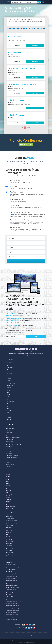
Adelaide (8, 485)
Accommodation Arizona (12, 575)
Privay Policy (10, 380)
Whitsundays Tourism (11, 589)
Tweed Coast (9, 463)
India (8, 405)
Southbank (9, 522)
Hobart (8, 505)
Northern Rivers (10, 441)
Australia (9, 387)
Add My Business (26, 144)
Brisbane (8, 483)
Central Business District (12, 524)
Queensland (9, 432)
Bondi (8, 534)
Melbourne (9, 478)
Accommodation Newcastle (13, 605)
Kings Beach (9, 540)
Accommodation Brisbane (12, 614)
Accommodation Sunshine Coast (14, 602)
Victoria (8, 430)
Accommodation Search (12, 619)
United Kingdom (11, 401)
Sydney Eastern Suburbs (12, 520)
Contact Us (10, 373)
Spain (8, 396)
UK (18, 635)
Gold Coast (9, 482)
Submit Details (26, 261)
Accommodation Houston (12, 578)
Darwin (8, 489)
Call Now (17, 45)
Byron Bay (9, 496)
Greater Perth (10, 452)
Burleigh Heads (10, 549)
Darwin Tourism (10, 600)
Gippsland (9, 461)
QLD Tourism (9, 594)
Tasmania (8, 448)
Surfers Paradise (10, 518)
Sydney (8, 476)
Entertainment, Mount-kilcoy (16, 14)
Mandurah (9, 501)
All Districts (9, 515)
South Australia (10, 443)
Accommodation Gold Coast (13, 612)
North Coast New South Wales (13, 438)
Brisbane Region (10, 450)
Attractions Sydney (11, 569)
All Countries (10, 385)
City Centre (9, 545)
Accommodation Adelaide (12, 616)
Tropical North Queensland (12, 455)
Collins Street (9, 538)
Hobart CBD (9, 533)
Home (7, 14)
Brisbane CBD (9, 531)
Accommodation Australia (12, 618)
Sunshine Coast (10, 446)
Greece (9, 407)
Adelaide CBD (9, 525)
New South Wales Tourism (12, 593)
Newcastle (9, 490)
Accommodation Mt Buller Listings (26, 643)
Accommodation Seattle (12, 577)
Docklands (9, 547)
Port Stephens (10, 454)
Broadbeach (9, 527)
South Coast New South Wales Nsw (14, 445)
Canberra (8, 487)
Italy (8, 393)
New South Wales (10, 429)
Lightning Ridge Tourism (12, 586)
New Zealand (10, 391)
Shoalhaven (9, 459)
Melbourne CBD (10, 517)
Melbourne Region (10, 434)
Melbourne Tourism (11, 584)
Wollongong (9, 494)
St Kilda (8, 536)
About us (9, 375)
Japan (8, 414)
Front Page (9, 377)
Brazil (8, 403)
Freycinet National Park (12, 556)
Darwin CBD (9, 529)
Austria (9, 412)
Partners (9, 366)
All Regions (9, 427)
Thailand (9, 418)
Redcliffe (8, 498)
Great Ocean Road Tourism (12, 587)
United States (10, 389)
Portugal (9, 410)
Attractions (9, 571)
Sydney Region (10, 436)
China (35, 635)
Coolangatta (9, 543)
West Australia (10, 439)
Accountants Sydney (11, 573)
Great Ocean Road (11, 468)
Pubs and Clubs (10, 562)
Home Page (10, 362)
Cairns (8, 492)
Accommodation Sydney (12, 607)
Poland (9, 409)
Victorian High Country (12, 457)
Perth (8, 480)
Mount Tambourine (11, 507)
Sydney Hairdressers (11, 564)
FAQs (8, 369)
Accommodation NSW (11, 598)
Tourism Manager (10, 596)
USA (21, 635)
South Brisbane (10, 542)
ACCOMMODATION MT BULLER (26, 349)
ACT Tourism (9, 582)
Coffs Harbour (10, 508)
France (8, 394)
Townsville (9, 499)
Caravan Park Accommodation (13, 568)
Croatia (9, 400)
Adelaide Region (10, 464)
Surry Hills (9, 554)
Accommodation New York (12, 580)
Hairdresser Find (10, 566)
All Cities (8, 474)
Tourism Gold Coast (11, 591)
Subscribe (9, 379)
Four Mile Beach (10, 552)
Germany (9, 398)
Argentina (9, 419)
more (28, 128)
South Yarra (9, 550)
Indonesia (9, 416)
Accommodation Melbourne (13, 611)
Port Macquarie (10, 503)
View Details (35, 45)
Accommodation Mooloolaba (13, 603)
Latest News (10, 367)
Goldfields (9, 466)
